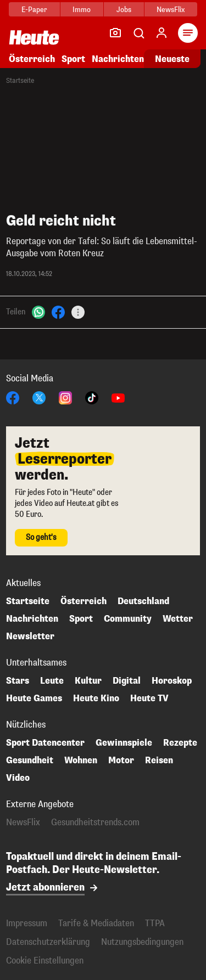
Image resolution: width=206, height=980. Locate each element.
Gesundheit (30, 761)
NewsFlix (171, 10)
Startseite (20, 81)
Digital (127, 681)
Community (128, 619)
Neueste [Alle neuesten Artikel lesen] (172, 59)
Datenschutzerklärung (48, 942)
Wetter (178, 619)
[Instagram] (65, 397)
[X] (39, 397)
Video (18, 778)
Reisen (159, 761)
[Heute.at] (34, 37)
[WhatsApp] (38, 311)
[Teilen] (78, 312)
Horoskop (172, 681)
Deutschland (143, 601)
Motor (121, 761)
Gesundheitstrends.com (95, 823)
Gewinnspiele (124, 743)
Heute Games (34, 699)
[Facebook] (58, 311)
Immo (82, 10)
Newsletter (30, 637)
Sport (73, 59)
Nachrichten (118, 59)
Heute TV (149, 699)
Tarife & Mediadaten (96, 923)
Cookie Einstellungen (45, 961)
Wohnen (81, 761)
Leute (52, 681)
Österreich (32, 59)
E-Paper (34, 10)
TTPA (155, 923)
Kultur (88, 681)
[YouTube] (118, 397)
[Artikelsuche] (138, 33)
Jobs (124, 10)
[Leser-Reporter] (115, 33)
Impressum (27, 923)
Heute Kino (96, 699)
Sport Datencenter (45, 743)
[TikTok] (92, 397)
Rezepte (180, 743)
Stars (18, 681)
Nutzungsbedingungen (142, 942)
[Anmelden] (162, 33)
